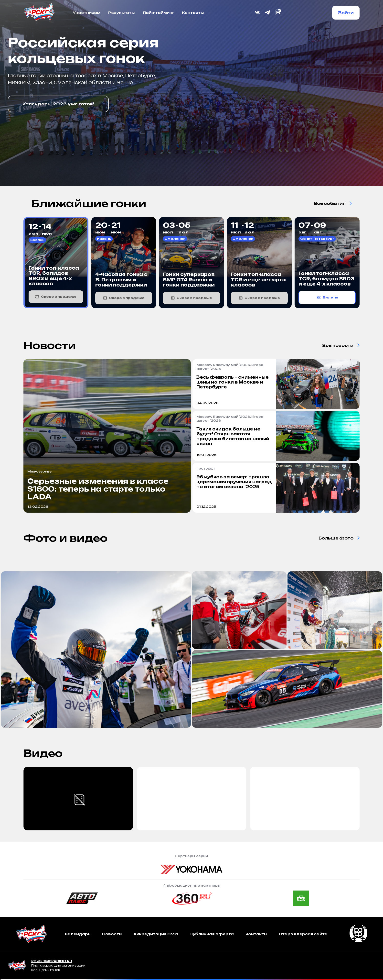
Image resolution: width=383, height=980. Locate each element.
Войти (346, 13)
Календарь (78, 934)
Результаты (121, 13)
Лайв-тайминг (158, 13)
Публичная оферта (212, 934)
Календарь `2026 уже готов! (58, 104)
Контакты (193, 13)
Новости (112, 934)
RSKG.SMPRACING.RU (52, 961)
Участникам (87, 13)
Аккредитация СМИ (156, 934)
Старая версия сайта (303, 934)
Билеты (327, 297)
